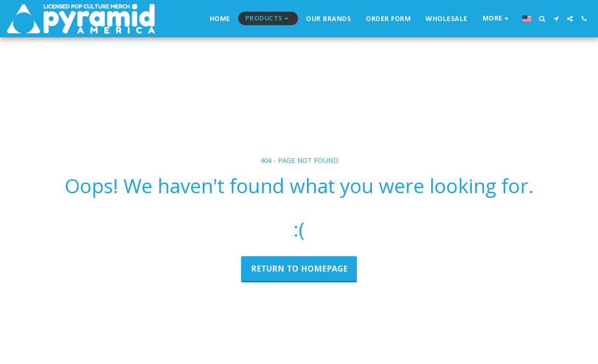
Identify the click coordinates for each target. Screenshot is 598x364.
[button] (542, 19)
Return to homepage (299, 268)
